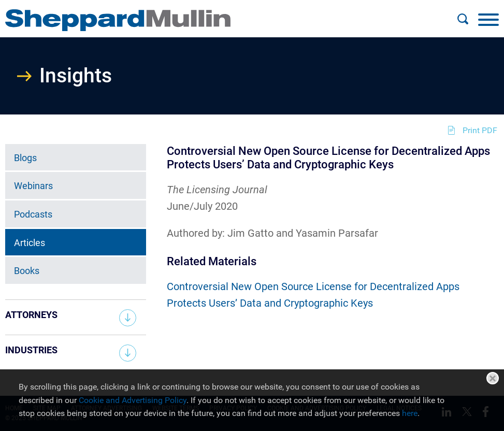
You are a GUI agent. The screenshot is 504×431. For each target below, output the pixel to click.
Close (493, 378)
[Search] (463, 19)
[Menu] (488, 19)
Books (27, 271)
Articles (30, 243)
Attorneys (31, 315)
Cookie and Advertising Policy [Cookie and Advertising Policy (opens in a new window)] (133, 400)
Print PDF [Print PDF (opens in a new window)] (480, 130)
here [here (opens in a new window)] (410, 413)
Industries (31, 350)
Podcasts (33, 214)
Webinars (33, 186)
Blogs (25, 158)
